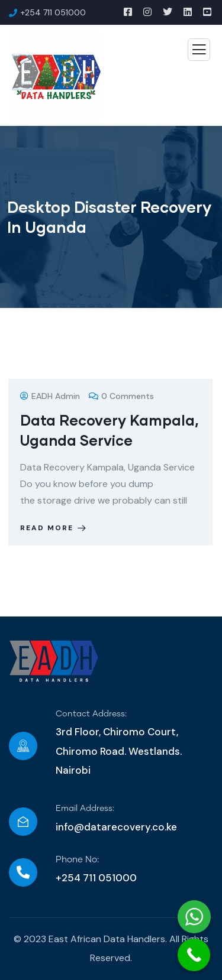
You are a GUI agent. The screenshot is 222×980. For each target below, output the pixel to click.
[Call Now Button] (194, 955)
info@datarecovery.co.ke (116, 827)
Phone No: (77, 860)
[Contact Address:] (23, 746)
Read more (54, 528)
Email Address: (85, 809)
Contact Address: (91, 714)
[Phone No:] (23, 872)
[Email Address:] (23, 822)
